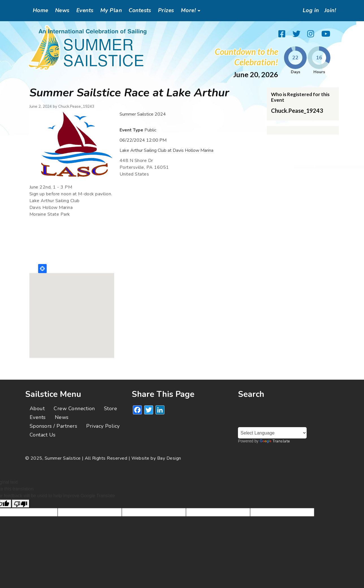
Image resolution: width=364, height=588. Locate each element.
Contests (140, 10)
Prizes (166, 10)
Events (85, 10)
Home (41, 10)
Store (110, 408)
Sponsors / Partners (53, 426)
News (62, 10)
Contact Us (43, 435)
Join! (330, 10)
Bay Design (169, 458)
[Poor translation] (21, 504)
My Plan (111, 10)
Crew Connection (74, 408)
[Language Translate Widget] (272, 433)
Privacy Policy (103, 426)
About (37, 408)
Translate (275, 441)
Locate (42, 269)
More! (188, 10)
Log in (309, 10)
